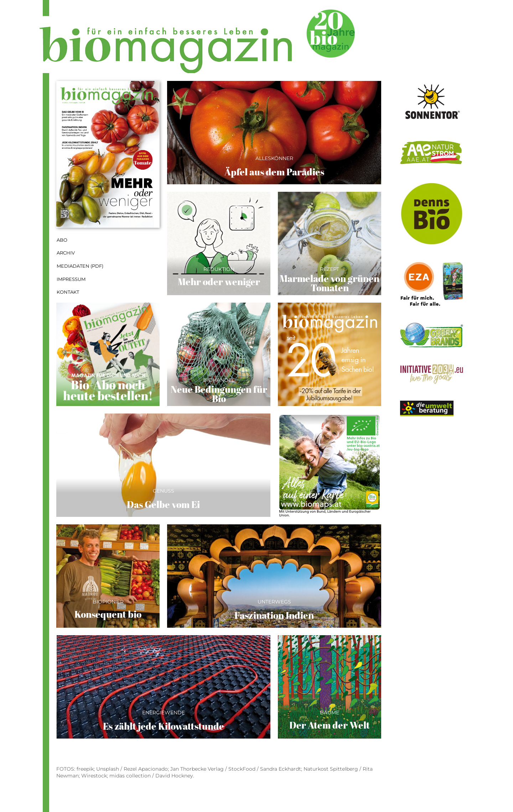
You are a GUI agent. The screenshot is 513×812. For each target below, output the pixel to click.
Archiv (66, 253)
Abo (62, 240)
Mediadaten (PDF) (80, 266)
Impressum (71, 279)
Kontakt (68, 292)
